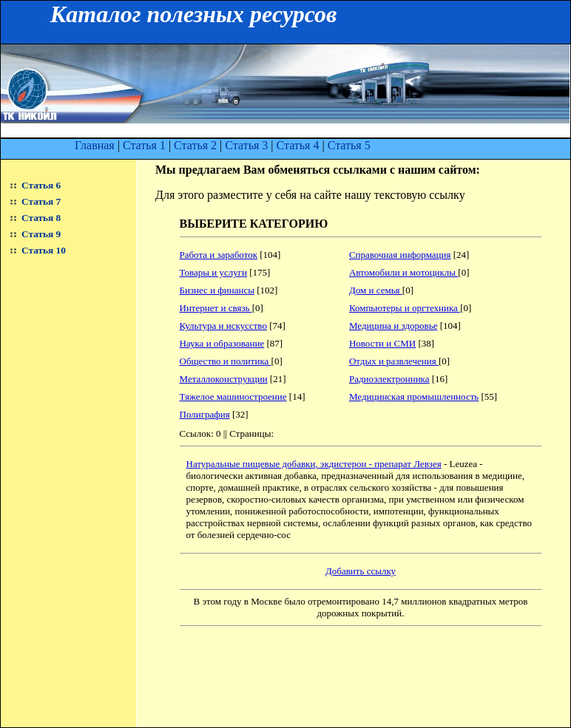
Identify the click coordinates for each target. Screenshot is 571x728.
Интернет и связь (216, 308)
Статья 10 (44, 250)
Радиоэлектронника (389, 379)
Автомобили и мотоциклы (403, 272)
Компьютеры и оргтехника (405, 308)
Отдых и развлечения (394, 361)
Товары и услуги (213, 272)
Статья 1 (144, 145)
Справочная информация (400, 255)
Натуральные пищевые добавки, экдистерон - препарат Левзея (314, 464)
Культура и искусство (223, 326)
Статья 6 (41, 185)
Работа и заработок (219, 255)
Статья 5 (349, 145)
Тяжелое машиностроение (233, 397)
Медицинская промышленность (414, 397)
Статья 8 (41, 218)
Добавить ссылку (361, 571)
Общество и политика (226, 361)
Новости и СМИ (382, 343)
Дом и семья (376, 290)
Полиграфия (205, 414)
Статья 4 (297, 145)
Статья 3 (246, 145)
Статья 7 (41, 201)
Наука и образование (222, 343)
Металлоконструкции (224, 379)
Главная (95, 145)
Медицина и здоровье (393, 326)
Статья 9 (41, 234)
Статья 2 (195, 145)
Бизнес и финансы (217, 290)
